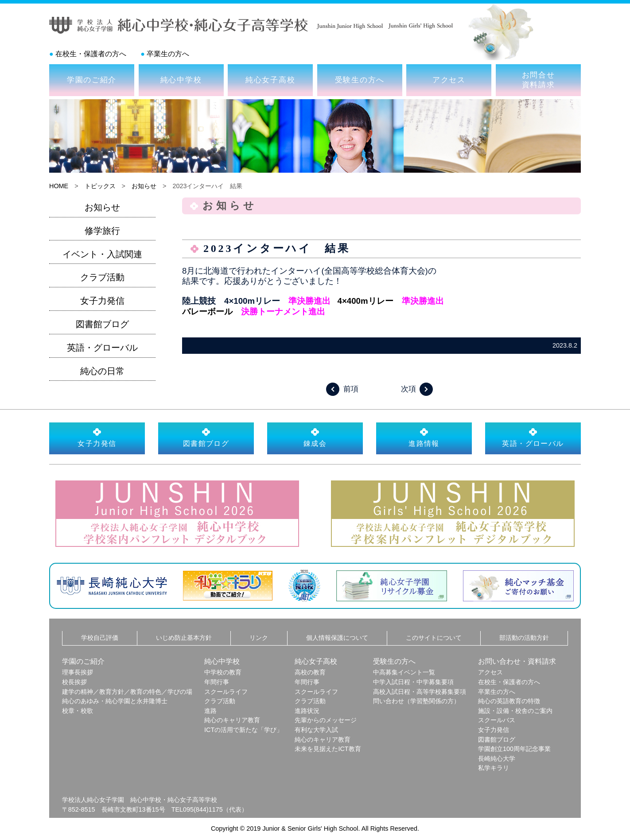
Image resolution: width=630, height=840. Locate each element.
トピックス (100, 186)
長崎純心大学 (497, 759)
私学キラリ (494, 768)
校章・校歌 (78, 711)
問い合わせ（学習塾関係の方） (416, 701)
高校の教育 (310, 672)
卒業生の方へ (168, 54)
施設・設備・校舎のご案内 (515, 711)
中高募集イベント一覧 (404, 672)
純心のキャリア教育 (232, 720)
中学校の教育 (223, 672)
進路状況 (307, 711)
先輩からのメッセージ (326, 720)
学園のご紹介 (92, 80)
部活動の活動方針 (524, 638)
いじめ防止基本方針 (184, 638)
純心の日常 (102, 371)
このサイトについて (434, 638)
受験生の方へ (360, 80)
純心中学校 (181, 80)
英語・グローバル (102, 348)
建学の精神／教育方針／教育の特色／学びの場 (127, 692)
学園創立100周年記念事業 (514, 749)
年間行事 (217, 682)
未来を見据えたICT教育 (328, 749)
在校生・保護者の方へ (91, 54)
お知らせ (144, 186)
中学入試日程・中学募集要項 (413, 682)
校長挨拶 (74, 682)
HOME (59, 186)
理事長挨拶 (78, 672)
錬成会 (315, 437)
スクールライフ (226, 692)
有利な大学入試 (316, 730)
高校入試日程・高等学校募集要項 (420, 692)
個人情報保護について (337, 638)
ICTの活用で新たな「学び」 (243, 730)
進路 (210, 711)
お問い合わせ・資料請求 (517, 661)
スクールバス (497, 720)
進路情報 (424, 437)
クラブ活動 (102, 277)
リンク (259, 638)
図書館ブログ (102, 324)
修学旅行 (102, 231)
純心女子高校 (270, 80)
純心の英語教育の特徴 (509, 701)
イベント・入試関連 (102, 254)
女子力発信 (102, 301)
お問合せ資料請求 (539, 80)
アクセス (449, 80)
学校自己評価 (100, 638)
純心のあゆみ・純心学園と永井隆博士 (115, 701)
